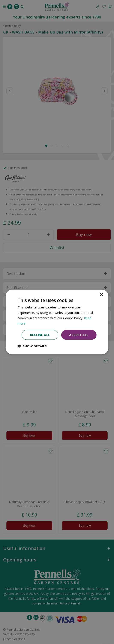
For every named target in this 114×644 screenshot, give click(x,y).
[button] (32, 346)
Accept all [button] (79, 335)
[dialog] (57, 322)
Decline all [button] (40, 335)
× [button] (101, 295)
